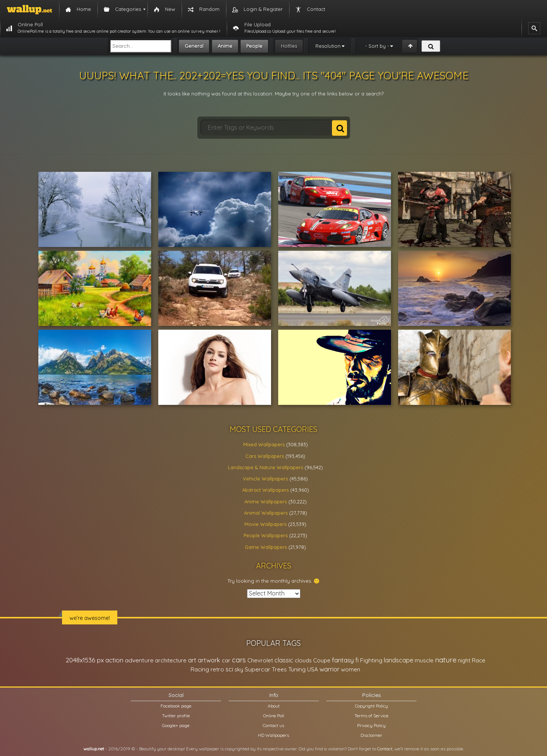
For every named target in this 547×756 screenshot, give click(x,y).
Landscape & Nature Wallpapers (265, 467)
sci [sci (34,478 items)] (229, 669)
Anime (225, 46)
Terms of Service (371, 716)
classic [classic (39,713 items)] (284, 660)
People (254, 46)
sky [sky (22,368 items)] (239, 669)
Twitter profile (176, 716)
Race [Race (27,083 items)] (479, 660)
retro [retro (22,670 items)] (217, 669)
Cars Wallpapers (265, 456)
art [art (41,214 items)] (192, 660)
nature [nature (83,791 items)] (446, 660)
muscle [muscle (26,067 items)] (424, 660)
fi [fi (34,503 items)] (357, 660)
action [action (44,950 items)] (114, 660)
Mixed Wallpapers (264, 444)
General (194, 46)
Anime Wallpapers (266, 501)
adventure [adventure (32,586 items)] (139, 660)
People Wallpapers (266, 535)
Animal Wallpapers (266, 513)
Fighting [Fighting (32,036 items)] (371, 660)
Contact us (273, 725)
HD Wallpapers (273, 735)
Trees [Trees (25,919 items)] (279, 669)
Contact (385, 749)
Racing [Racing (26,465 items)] (200, 669)
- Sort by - (377, 46)
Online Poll (274, 716)
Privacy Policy (371, 725)
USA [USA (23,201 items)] (313, 669)
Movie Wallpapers (265, 524)
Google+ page (176, 725)
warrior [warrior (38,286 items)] (330, 669)
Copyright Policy (371, 706)
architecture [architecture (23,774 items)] (171, 660)
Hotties (289, 46)
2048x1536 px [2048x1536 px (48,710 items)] (85, 660)
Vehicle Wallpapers (265, 479)
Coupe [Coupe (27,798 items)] (322, 660)
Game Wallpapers (266, 547)
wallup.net (94, 749)
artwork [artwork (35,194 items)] (209, 660)
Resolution (328, 46)
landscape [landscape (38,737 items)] (399, 660)
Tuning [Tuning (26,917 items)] (297, 669)
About (274, 706)
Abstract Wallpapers (265, 490)
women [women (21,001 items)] (351, 669)
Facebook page (176, 706)
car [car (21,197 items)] (226, 660)
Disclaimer (371, 735)
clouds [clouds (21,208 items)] (303, 660)
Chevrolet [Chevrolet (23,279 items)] (260, 660)
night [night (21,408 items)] (464, 660)
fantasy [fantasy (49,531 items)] (343, 660)
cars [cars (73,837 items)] (239, 660)
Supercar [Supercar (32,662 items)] (258, 669)
